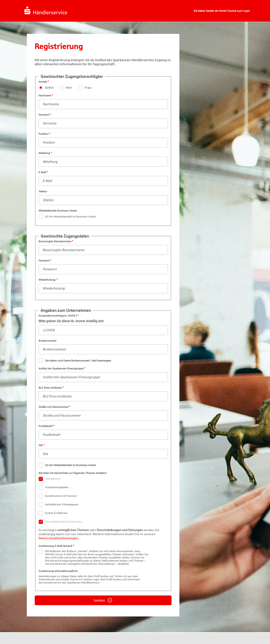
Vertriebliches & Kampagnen (59, 505)
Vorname (103, 121)
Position (103, 140)
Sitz (103, 451)
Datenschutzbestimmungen (58, 538)
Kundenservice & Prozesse (58, 496)
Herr (69, 88)
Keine (49, 88)
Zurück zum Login (239, 11)
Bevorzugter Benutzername (103, 247)
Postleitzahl (103, 432)
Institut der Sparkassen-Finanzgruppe (103, 374)
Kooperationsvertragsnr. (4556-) (103, 325)
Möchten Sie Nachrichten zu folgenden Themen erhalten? (103, 498)
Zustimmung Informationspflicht (103, 577)
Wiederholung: (103, 286)
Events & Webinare (53, 513)
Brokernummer (103, 347)
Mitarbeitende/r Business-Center (103, 214)
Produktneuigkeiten (54, 488)
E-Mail (103, 178)
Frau (88, 88)
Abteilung (103, 159)
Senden (103, 600)
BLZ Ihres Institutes (103, 394)
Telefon (103, 197)
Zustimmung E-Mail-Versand (103, 555)
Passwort (103, 267)
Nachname (103, 101)
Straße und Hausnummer (103, 413)
